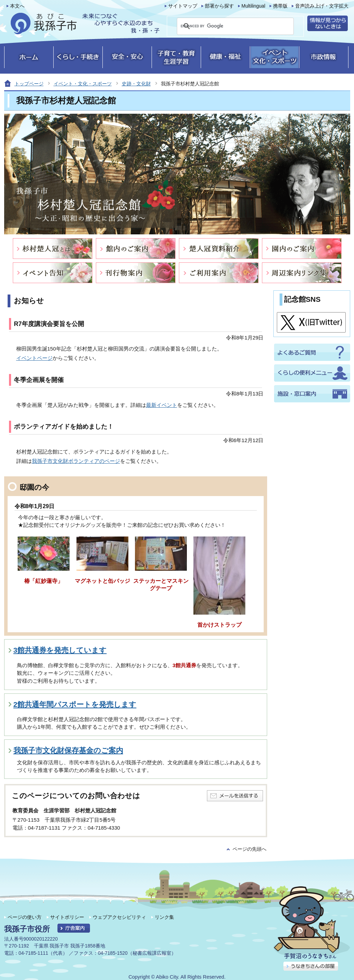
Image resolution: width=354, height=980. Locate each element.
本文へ (17, 6)
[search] (227, 26)
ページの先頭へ (249, 849)
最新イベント (162, 405)
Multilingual (253, 6)
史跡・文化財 (136, 84)
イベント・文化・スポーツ (83, 84)
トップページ (29, 84)
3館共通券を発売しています (60, 650)
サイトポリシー (67, 917)
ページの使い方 (25, 917)
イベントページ (34, 358)
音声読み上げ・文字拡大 (322, 6)
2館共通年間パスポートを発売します (75, 704)
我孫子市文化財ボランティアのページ (76, 461)
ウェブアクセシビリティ (119, 917)
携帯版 (280, 6)
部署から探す (219, 6)
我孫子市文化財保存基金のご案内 (68, 750)
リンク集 (164, 917)
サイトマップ (183, 6)
